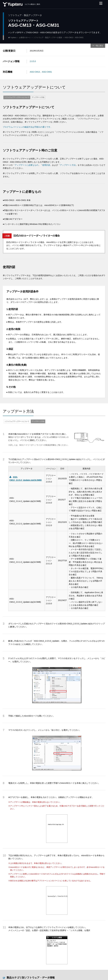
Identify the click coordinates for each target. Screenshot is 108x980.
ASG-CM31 (47, 72)
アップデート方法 (38, 97)
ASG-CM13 (35, 72)
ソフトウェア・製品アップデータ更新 (48, 38)
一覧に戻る (99, 46)
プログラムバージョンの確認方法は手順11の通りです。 (28, 127)
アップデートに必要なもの (26, 165)
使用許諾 (46, 165)
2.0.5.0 (33, 61)
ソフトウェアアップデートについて (17, 97)
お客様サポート (25, 38)
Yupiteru (13, 38)
